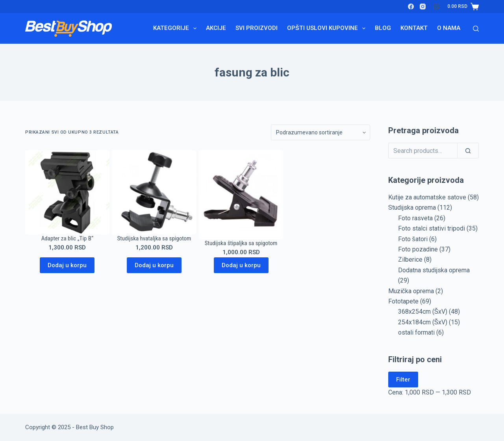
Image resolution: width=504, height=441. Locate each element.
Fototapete (403, 301)
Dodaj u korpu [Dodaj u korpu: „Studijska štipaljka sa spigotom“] (241, 265)
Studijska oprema (412, 207)
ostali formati (416, 332)
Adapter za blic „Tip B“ (67, 238)
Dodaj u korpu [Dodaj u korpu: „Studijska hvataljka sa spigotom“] (154, 265)
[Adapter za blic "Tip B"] (67, 192)
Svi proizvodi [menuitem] (257, 28)
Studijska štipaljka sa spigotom (241, 243)
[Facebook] (411, 7)
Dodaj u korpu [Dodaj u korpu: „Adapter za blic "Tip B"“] (67, 265)
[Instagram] (423, 7)
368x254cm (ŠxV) (423, 312)
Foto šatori (413, 239)
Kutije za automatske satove (427, 197)
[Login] (436, 7)
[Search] (476, 29)
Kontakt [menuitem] (414, 28)
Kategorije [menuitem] (176, 28)
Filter (403, 380)
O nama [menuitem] (449, 28)
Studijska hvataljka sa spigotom (154, 238)
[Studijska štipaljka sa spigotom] (241, 195)
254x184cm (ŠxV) (423, 322)
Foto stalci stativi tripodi (432, 228)
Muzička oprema (411, 291)
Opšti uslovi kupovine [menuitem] (328, 28)
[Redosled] (321, 132)
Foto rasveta (415, 218)
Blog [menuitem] (383, 28)
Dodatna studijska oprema (434, 270)
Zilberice (410, 260)
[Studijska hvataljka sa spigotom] (154, 192)
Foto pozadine (418, 249)
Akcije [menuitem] (216, 28)
